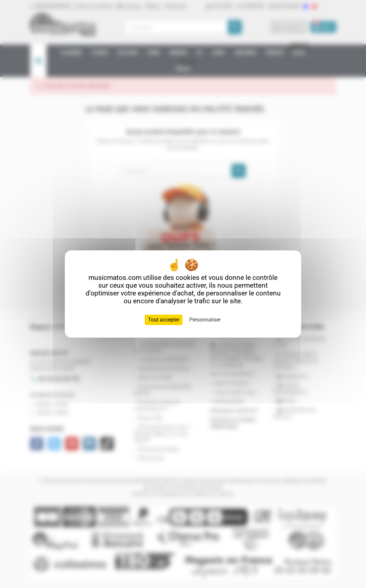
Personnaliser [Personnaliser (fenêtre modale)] (205, 320)
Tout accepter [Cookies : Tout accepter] (164, 320)
